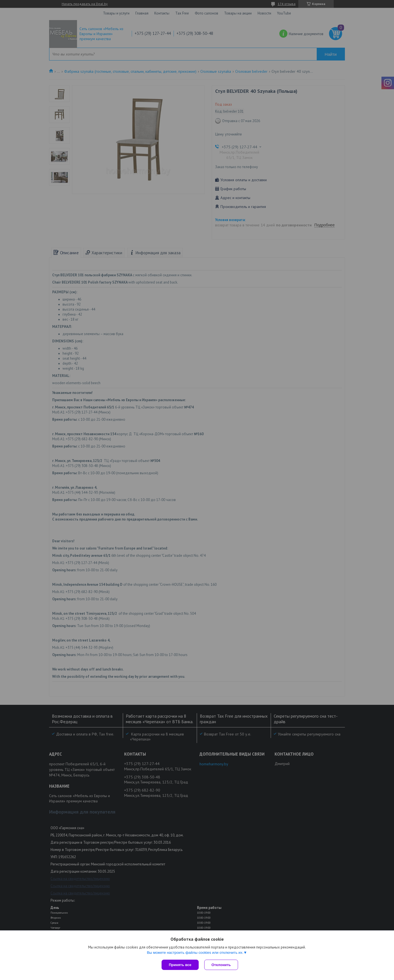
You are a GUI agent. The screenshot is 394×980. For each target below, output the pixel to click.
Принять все (180, 965)
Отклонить (221, 965)
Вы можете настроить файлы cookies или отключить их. (195, 953)
